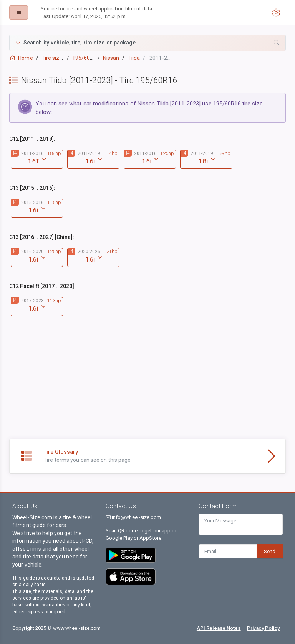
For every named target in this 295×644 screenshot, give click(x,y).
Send (270, 551)
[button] (147, 43)
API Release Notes (219, 628)
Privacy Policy (263, 628)
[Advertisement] (147, 385)
